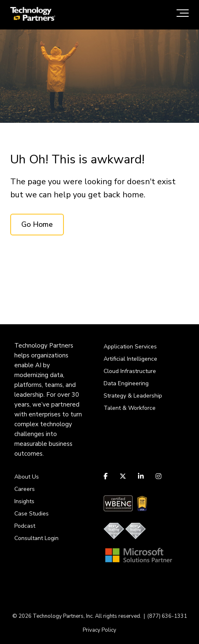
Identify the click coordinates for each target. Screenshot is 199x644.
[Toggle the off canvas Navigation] (183, 15)
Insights (24, 501)
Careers (25, 489)
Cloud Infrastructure (130, 371)
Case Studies (32, 514)
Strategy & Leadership (133, 396)
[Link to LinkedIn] (141, 476)
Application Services (130, 347)
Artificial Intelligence (130, 359)
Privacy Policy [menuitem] (99, 630)
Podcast (25, 526)
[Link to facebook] (107, 476)
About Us (27, 477)
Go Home (37, 224)
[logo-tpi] (33, 15)
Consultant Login (36, 538)
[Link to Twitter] (123, 476)
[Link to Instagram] (158, 476)
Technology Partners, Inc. (63, 616)
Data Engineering (126, 383)
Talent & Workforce (130, 408)
